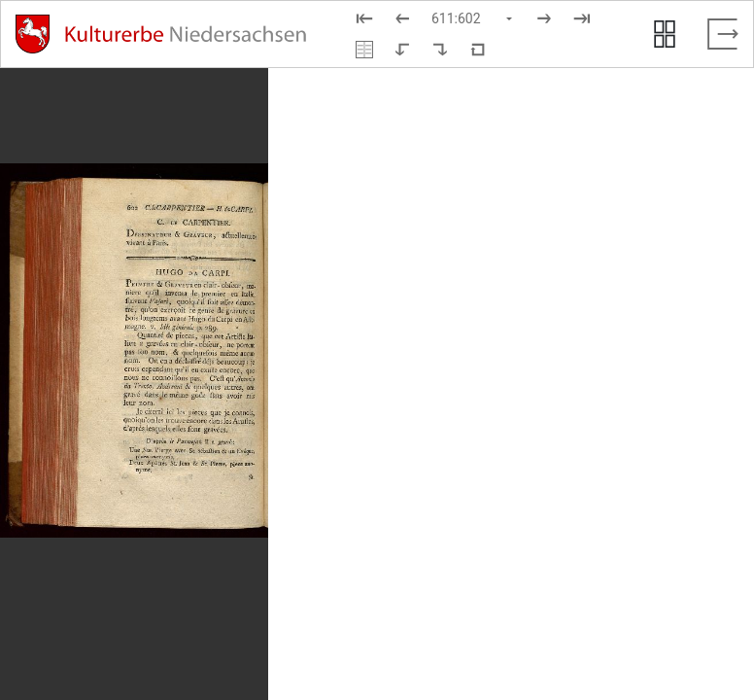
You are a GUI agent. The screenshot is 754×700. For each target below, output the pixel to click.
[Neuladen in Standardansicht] (478, 50)
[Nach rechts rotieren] (440, 50)
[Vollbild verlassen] (723, 34)
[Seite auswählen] (473, 18)
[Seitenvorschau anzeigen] (665, 34)
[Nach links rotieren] (402, 50)
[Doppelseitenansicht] (364, 50)
